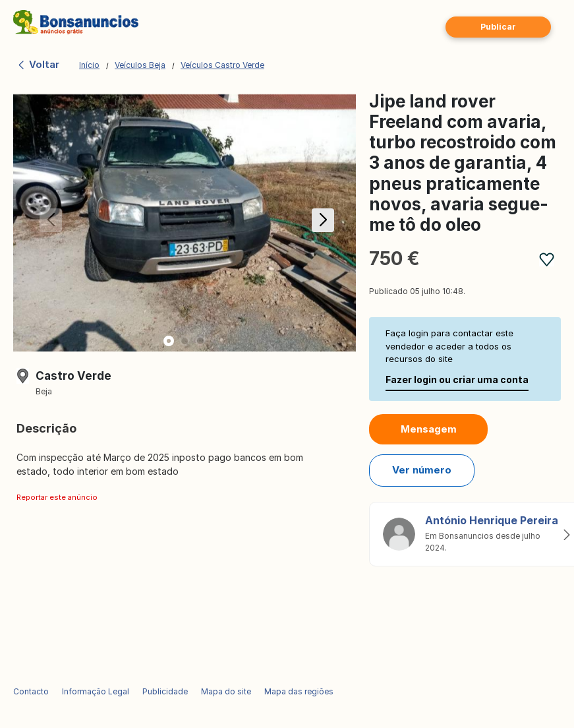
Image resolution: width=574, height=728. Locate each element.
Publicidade (165, 691)
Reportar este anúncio (57, 497)
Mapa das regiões (299, 691)
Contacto (31, 691)
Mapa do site (226, 691)
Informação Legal (96, 691)
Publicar (498, 27)
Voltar (38, 64)
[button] (321, 223)
